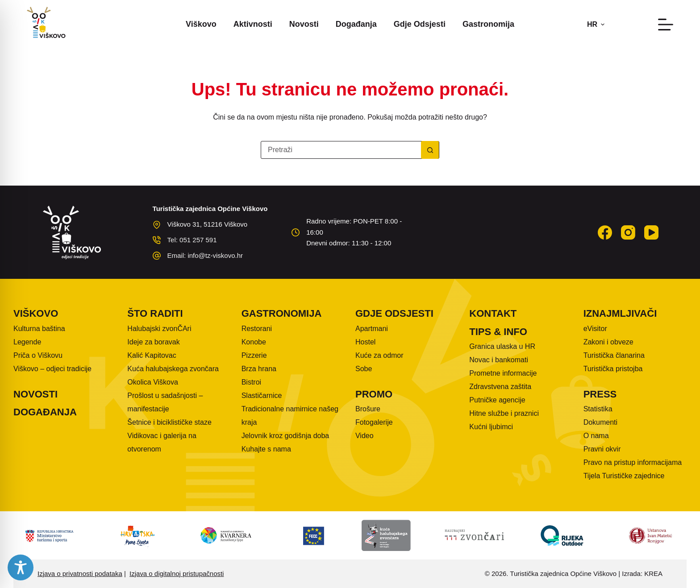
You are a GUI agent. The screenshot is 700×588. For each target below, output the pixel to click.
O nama (596, 436)
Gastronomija (488, 24)
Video (365, 436)
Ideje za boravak (153, 342)
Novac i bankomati (499, 360)
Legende (27, 342)
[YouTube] (651, 232)
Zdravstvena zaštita (500, 387)
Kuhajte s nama (266, 449)
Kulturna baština (39, 329)
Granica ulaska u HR (502, 346)
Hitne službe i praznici (504, 413)
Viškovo (201, 24)
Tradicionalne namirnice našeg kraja (290, 416)
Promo (374, 394)
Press (600, 394)
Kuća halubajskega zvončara (173, 369)
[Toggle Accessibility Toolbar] (21, 567)
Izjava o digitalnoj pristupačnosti (177, 574)
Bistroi (251, 382)
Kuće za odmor (379, 355)
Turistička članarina (614, 355)
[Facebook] (605, 232)
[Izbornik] (666, 25)
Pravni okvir (602, 449)
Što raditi (155, 313)
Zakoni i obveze (608, 342)
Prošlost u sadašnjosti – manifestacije (165, 402)
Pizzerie (254, 355)
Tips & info (498, 332)
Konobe (254, 342)
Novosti (304, 24)
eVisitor (595, 329)
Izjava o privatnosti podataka (80, 574)
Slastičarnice (262, 395)
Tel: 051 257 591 (192, 240)
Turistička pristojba (613, 369)
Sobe (364, 369)
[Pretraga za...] (341, 150)
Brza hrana (259, 369)
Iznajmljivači (620, 313)
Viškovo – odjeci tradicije (52, 369)
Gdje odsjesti (420, 24)
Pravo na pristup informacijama (633, 462)
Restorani (257, 329)
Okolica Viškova (153, 382)
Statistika (598, 409)
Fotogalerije (374, 422)
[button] (596, 25)
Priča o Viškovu (38, 355)
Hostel (365, 342)
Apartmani (372, 329)
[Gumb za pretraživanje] (430, 150)
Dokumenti (600, 422)
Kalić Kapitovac (152, 355)
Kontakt (493, 313)
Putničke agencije (497, 400)
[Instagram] (628, 232)
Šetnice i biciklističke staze (169, 422)
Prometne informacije (503, 373)
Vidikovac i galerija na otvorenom (162, 442)
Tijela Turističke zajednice (624, 476)
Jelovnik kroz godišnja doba (285, 436)
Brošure (368, 409)
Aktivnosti (253, 24)
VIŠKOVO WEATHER (489, 228)
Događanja (356, 24)
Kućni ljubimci (491, 427)
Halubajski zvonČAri (159, 329)
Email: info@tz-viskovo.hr (205, 255)
